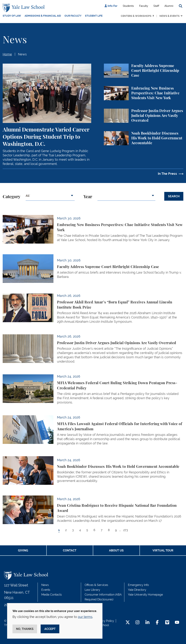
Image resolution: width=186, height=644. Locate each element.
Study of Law (12, 16)
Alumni (169, 6)
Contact (70, 550)
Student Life (94, 16)
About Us (116, 550)
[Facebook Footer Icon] (157, 623)
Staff (156, 6)
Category (11, 197)
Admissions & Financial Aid (43, 16)
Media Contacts (52, 595)
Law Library (92, 590)
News (22, 54)
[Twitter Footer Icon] (128, 623)
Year (88, 197)
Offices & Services (96, 585)
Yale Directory (137, 590)
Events (46, 590)
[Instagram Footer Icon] (137, 623)
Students (128, 6)
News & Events (170, 16)
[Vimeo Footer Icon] (167, 623)
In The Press (167, 174)
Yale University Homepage (145, 595)
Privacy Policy (105, 621)
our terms (85, 617)
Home (7, 54)
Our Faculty (73, 16)
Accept (50, 629)
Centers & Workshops (136, 16)
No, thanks (25, 629)
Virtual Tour (163, 550)
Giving (23, 550)
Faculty (144, 6)
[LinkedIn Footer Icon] (147, 623)
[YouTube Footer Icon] (177, 623)
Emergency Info (138, 585)
